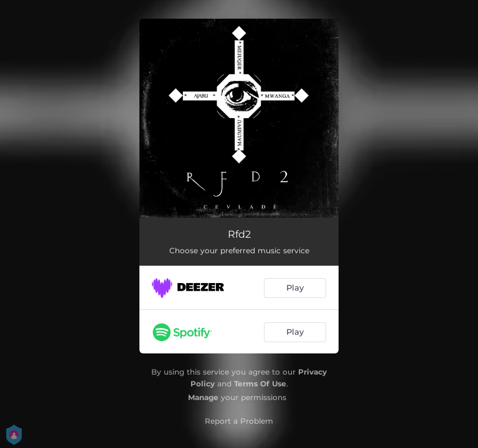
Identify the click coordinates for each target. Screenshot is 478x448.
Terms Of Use (260, 384)
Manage (203, 397)
